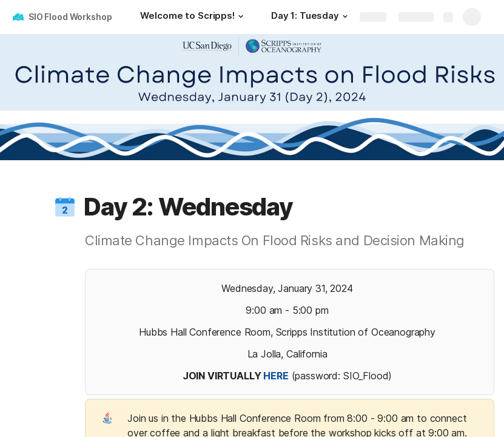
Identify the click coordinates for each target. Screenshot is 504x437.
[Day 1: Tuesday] (311, 17)
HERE (276, 376)
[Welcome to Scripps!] (193, 17)
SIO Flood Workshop (70, 17)
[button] (241, 16)
